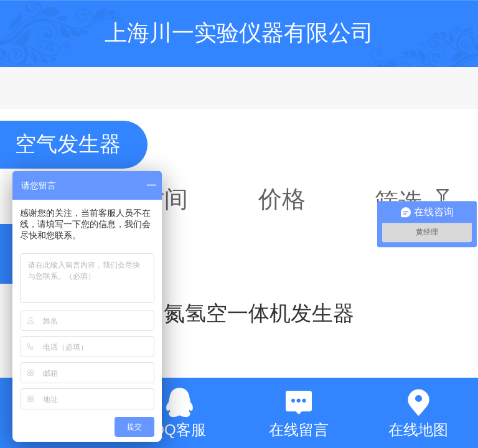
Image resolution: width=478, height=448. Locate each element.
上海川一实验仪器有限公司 (239, 33)
